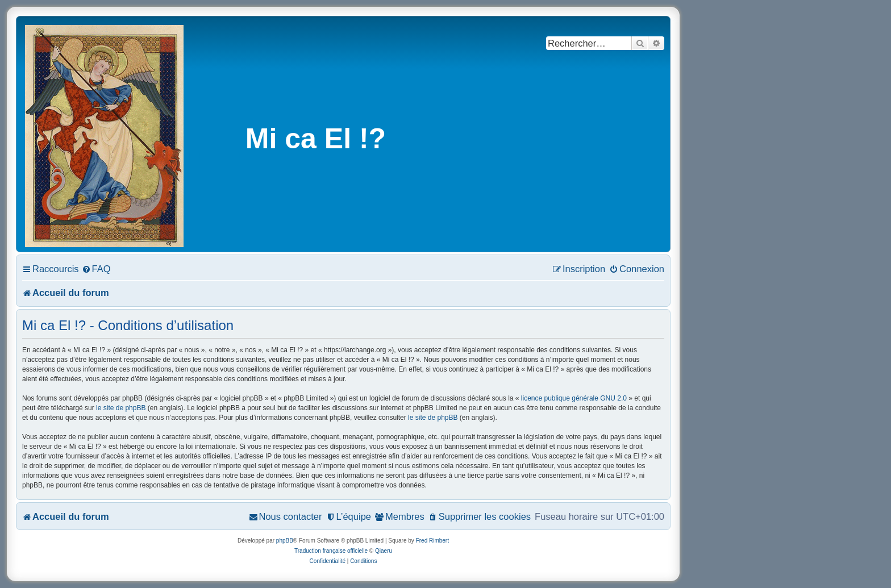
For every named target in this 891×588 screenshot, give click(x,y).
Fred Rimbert (432, 541)
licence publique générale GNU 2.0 (574, 398)
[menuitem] (96, 269)
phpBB (285, 541)
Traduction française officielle (331, 551)
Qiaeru (384, 551)
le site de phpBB (121, 408)
